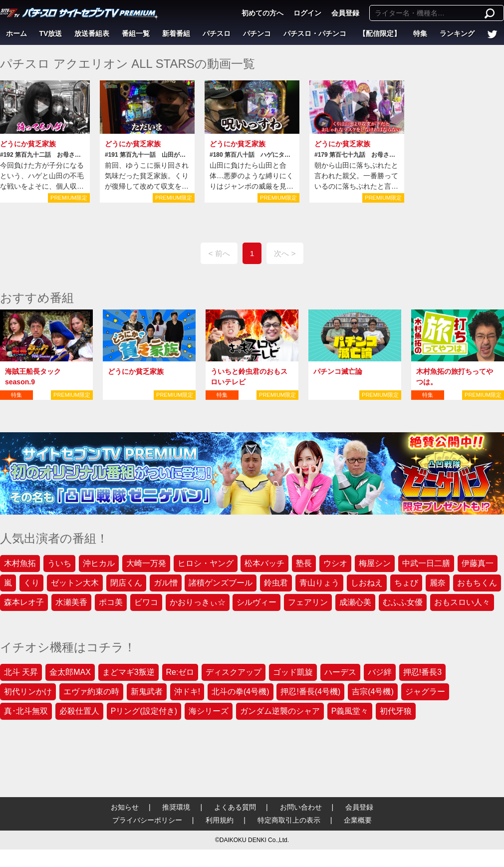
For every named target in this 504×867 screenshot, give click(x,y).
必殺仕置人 (79, 711)
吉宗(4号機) (373, 692)
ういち (59, 563)
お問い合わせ (301, 807)
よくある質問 (235, 807)
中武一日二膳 (426, 563)
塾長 (304, 563)
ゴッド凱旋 (293, 672)
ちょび (406, 583)
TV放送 (51, 33)
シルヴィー (256, 602)
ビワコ (146, 602)
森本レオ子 (24, 602)
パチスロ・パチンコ (315, 33)
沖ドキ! (187, 692)
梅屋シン (375, 563)
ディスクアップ (234, 672)
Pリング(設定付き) (144, 711)
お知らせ (125, 807)
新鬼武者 (147, 692)
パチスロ (217, 33)
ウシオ (335, 563)
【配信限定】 (380, 33)
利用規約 (220, 820)
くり (31, 583)
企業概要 (358, 820)
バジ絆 (380, 672)
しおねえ (367, 583)
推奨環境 (176, 807)
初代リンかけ (28, 692)
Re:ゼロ (180, 672)
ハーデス (340, 672)
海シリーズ (209, 711)
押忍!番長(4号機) (310, 692)
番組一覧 (136, 33)
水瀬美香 (71, 602)
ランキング (457, 33)
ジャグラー (425, 692)
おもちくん (477, 583)
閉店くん (126, 583)
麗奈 (438, 583)
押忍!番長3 (422, 672)
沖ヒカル (99, 563)
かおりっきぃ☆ (198, 602)
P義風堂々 (350, 711)
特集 (420, 33)
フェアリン (308, 602)
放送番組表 (92, 33)
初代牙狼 (396, 711)
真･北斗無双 (26, 711)
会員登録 (345, 13)
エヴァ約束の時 (91, 692)
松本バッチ (264, 563)
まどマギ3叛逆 (128, 672)
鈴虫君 (276, 583)
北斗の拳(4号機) (241, 692)
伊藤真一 (478, 563)
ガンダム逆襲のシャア (280, 711)
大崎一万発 (146, 563)
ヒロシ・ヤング (206, 563)
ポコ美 (111, 602)
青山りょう (319, 583)
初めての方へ (262, 13)
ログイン (307, 13)
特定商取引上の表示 (289, 820)
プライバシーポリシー (147, 820)
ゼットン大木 (75, 583)
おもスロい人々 (462, 602)
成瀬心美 (355, 602)
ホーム (16, 33)
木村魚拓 (20, 563)
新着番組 (176, 33)
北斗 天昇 (21, 672)
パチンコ (257, 33)
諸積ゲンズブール (221, 583)
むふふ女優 (403, 602)
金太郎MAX (70, 672)
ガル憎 (166, 583)
